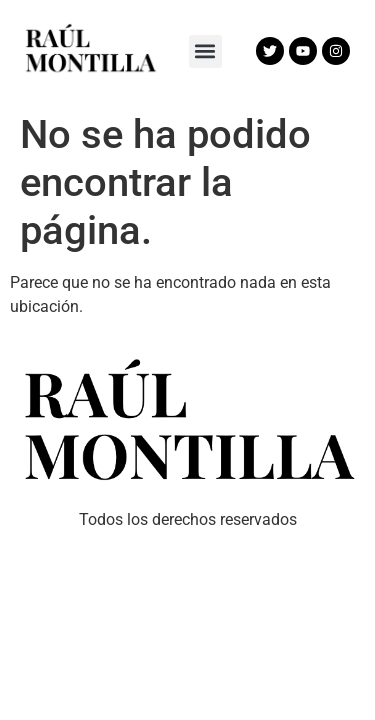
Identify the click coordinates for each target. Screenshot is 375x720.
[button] (205, 51)
